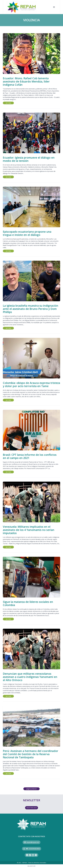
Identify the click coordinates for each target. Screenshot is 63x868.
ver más (8, 103)
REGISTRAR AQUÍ (32, 808)
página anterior (31, 789)
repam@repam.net (31, 842)
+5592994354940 (32, 849)
